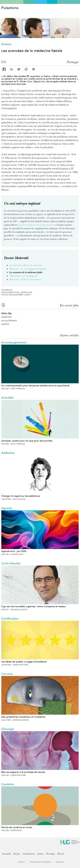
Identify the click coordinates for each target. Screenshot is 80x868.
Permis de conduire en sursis (17, 827)
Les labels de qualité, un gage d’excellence (24, 662)
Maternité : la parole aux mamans (25, 279)
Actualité (8, 398)
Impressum (60, 862)
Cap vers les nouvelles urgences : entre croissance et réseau (33, 606)
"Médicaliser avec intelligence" (24, 276)
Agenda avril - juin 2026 (14, 551)
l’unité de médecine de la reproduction (36, 225)
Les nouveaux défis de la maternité (26, 265)
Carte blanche (11, 563)
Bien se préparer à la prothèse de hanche (23, 772)
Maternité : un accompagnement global (28, 269)
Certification (10, 619)
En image (50, 854)
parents (5, 324)
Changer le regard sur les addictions (21, 496)
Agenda (7, 508)
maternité (6, 317)
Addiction (8, 453)
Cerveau (7, 674)
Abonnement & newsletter (40, 862)
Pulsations (10, 8)
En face (17, 854)
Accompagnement (14, 342)
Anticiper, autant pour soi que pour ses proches (27, 441)
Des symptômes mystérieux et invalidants (23, 717)
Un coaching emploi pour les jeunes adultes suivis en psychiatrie (35, 386)
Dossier (6, 44)
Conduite (8, 784)
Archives (21, 862)
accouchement (9, 320)
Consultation (29, 854)
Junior (41, 854)
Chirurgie (8, 729)
